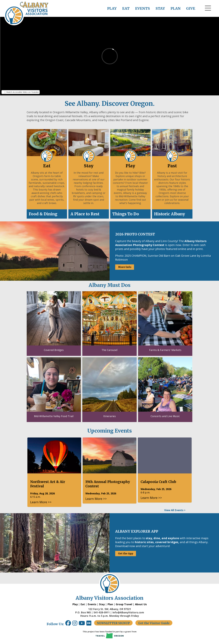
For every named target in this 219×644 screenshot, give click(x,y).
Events (92, 604)
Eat (83, 604)
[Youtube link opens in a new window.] (83, 624)
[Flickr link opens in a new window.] (90, 624)
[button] (208, 13)
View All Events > (175, 510)
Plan (110, 604)
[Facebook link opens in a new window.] (68, 624)
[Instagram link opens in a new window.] (76, 624)
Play (75, 604)
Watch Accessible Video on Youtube (23, 92)
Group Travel (124, 604)
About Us (141, 604)
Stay (102, 604)
